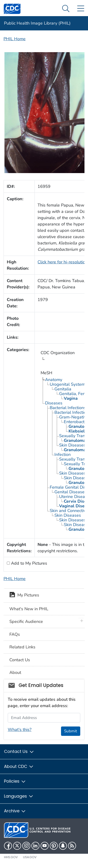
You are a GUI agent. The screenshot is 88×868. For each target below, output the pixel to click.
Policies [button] (15, 781)
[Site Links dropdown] (81, 9)
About (15, 672)
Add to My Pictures (29, 563)
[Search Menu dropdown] (66, 9)
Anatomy (54, 380)
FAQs (15, 634)
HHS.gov (11, 857)
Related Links (22, 647)
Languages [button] (19, 796)
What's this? (20, 730)
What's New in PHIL (29, 609)
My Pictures (24, 596)
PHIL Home (15, 39)
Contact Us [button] (19, 751)
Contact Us (20, 660)
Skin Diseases (68, 515)
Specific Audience (26, 621)
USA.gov (30, 857)
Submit (71, 731)
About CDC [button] (19, 766)
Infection (63, 454)
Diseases (54, 403)
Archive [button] (15, 811)
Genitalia (63, 389)
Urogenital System (67, 384)
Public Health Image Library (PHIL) (37, 23)
